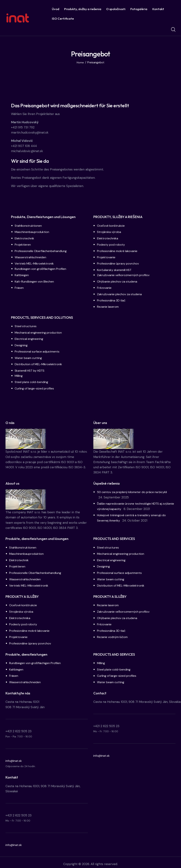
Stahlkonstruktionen (29, 226)
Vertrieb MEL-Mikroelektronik (36, 263)
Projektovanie (107, 257)
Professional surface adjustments (39, 350)
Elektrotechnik (25, 238)
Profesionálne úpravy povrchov (120, 263)
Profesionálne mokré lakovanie (119, 251)
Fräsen (20, 287)
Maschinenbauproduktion (33, 232)
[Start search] (173, 30)
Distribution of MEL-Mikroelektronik (40, 363)
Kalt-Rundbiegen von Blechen (36, 281)
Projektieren (24, 244)
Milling (19, 374)
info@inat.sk (14, 758)
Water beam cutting (29, 356)
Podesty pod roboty (112, 244)
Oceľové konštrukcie (112, 226)
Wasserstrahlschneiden (31, 257)
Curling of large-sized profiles (36, 387)
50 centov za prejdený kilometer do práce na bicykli (135, 490)
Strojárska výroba (110, 232)
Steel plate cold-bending (33, 380)
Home (80, 63)
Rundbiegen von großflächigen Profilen (43, 268)
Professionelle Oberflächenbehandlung (43, 251)
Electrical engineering (30, 338)
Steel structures (26, 325)
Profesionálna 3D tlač (113, 299)
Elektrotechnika (108, 238)
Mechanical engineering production (40, 331)
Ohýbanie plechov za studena (118, 281)
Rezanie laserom (109, 306)
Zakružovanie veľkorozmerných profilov (126, 274)
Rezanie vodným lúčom (114, 634)
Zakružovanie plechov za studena (121, 293)
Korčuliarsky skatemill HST (116, 269)
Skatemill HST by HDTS (31, 369)
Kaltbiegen (22, 274)
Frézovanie (105, 287)
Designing (22, 344)
